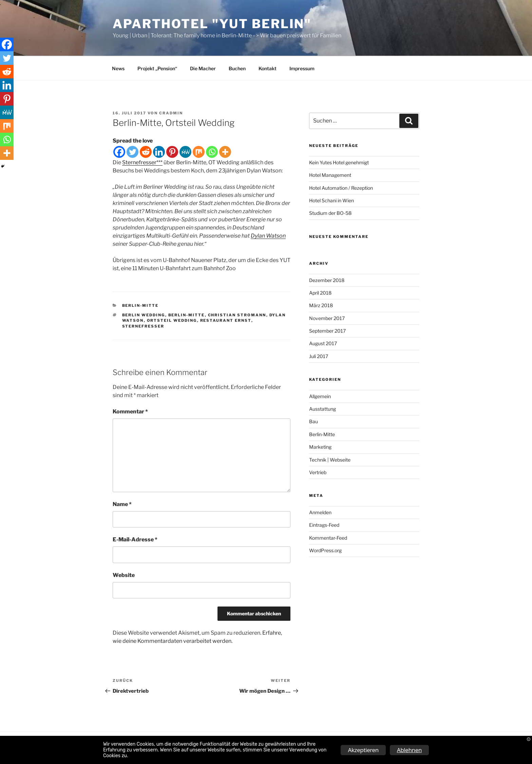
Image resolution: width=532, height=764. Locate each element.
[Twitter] (132, 152)
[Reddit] (146, 152)
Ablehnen (409, 750)
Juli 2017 (319, 356)
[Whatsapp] (212, 152)
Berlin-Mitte (140, 305)
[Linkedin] (159, 152)
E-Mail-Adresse (135, 539)
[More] (225, 152)
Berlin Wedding (144, 315)
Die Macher (203, 68)
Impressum (302, 68)
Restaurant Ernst (226, 320)
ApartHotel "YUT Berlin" (212, 24)
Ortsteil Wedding (172, 320)
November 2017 (327, 318)
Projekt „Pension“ (157, 68)
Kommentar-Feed (328, 538)
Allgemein (320, 396)
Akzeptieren (363, 750)
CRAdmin (171, 113)
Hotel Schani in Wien (331, 200)
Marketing (320, 447)
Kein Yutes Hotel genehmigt (339, 162)
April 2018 (320, 293)
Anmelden (320, 512)
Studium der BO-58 (330, 213)
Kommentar (130, 412)
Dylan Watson (268, 236)
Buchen (237, 68)
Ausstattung (322, 409)
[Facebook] (119, 152)
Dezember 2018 (327, 280)
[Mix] (199, 152)
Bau (313, 421)
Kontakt (268, 68)
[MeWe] (185, 152)
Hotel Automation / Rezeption (341, 188)
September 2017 (327, 331)
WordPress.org (325, 550)
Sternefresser (143, 326)
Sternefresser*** (142, 162)
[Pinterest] (172, 152)
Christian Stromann (237, 315)
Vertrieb (318, 472)
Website (124, 575)
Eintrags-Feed (324, 525)
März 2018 (321, 305)
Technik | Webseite (330, 460)
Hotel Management (330, 175)
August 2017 (323, 343)
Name (122, 504)
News (118, 68)
